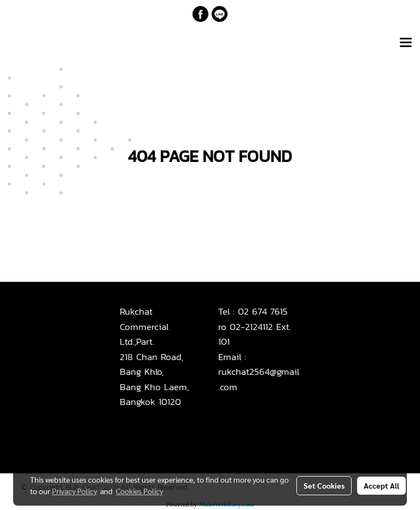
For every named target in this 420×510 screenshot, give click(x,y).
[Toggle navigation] (406, 43)
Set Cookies (324, 485)
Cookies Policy (139, 491)
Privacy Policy (74, 491)
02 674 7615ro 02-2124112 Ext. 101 (255, 326)
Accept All (381, 485)
